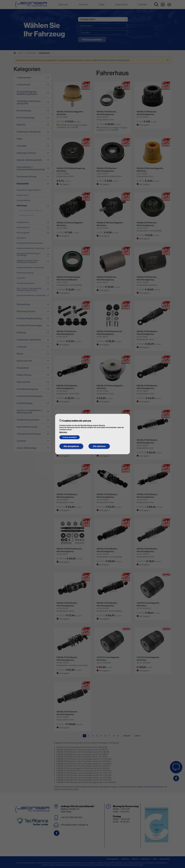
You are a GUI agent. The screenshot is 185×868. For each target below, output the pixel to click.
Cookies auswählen (70, 437)
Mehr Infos (63, 432)
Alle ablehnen (99, 446)
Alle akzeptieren (71, 446)
